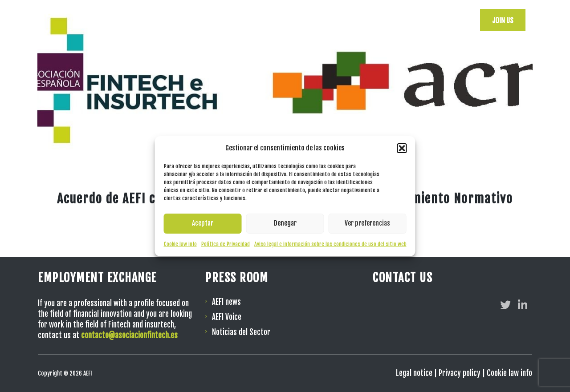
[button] (402, 148)
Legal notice (414, 373)
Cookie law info (180, 244)
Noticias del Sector (241, 332)
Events (351, 20)
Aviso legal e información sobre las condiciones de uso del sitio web (330, 244)
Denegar (285, 223)
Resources (310, 20)
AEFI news (226, 302)
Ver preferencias (367, 223)
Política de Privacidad (226, 244)
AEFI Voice (227, 317)
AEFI (272, 20)
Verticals (390, 20)
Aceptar (203, 223)
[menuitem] (454, 20)
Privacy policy (460, 373)
